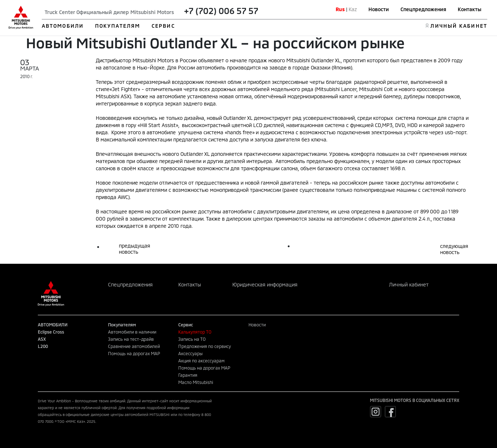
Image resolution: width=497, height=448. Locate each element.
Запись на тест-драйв (131, 339)
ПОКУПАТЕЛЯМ (118, 26)
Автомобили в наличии (132, 332)
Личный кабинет (409, 284)
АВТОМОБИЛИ (63, 26)
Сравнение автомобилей (134, 346)
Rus (340, 9)
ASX (42, 339)
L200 (43, 346)
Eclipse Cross (51, 332)
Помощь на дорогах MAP (134, 353)
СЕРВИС (163, 26)
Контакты (470, 9)
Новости (379, 9)
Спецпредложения (423, 9)
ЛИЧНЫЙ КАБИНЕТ (459, 26)
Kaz (353, 9)
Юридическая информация (265, 284)
